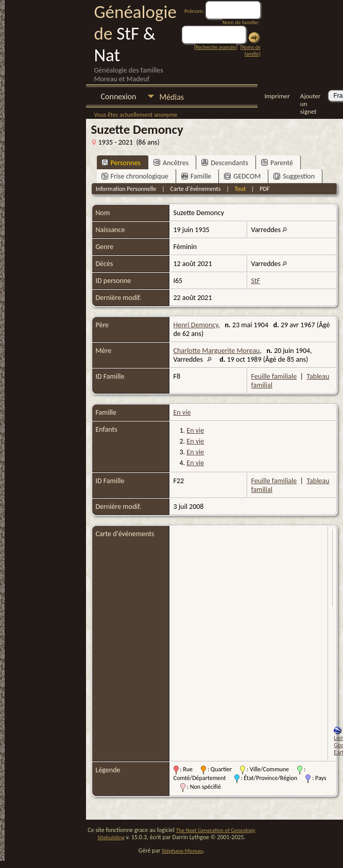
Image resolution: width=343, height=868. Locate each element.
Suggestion (294, 176)
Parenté (277, 163)
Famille (196, 176)
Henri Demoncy (196, 325)
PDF (264, 189)
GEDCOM (242, 176)
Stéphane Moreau (182, 851)
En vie (182, 412)
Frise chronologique (135, 176)
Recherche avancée (216, 47)
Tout (240, 189)
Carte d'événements (196, 189)
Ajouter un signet (311, 97)
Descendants (225, 163)
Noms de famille (251, 50)
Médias (171, 97)
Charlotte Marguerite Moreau (217, 351)
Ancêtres (171, 163)
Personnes (121, 163)
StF (256, 281)
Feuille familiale (274, 376)
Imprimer (277, 96)
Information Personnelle (126, 189)
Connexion (119, 96)
